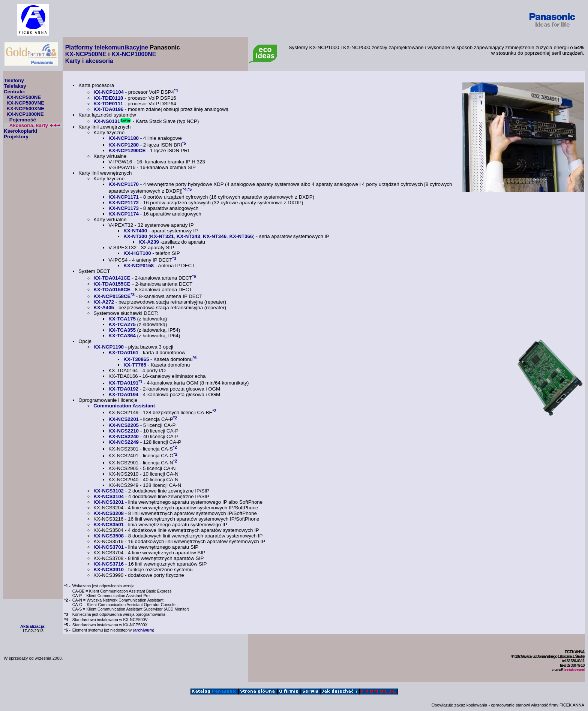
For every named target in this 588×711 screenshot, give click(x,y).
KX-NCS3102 (109, 491)
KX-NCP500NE (24, 97)
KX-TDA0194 (123, 394)
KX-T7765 (135, 365)
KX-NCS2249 (124, 442)
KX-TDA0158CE (112, 290)
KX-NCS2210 (124, 431)
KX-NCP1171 (124, 197)
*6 (194, 276)
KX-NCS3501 (109, 525)
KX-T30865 (136, 359)
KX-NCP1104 (109, 92)
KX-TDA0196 (108, 109)
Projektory (16, 137)
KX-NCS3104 (109, 496)
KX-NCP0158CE (112, 296)
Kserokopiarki (20, 131)
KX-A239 (149, 242)
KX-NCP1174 (124, 214)
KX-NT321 (162, 236)
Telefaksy (15, 86)
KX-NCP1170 (124, 184)
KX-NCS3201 (109, 502)
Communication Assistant (124, 406)
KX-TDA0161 (123, 353)
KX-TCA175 (122, 319)
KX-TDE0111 (108, 104)
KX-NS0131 (107, 121)
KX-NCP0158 (139, 266)
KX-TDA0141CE (112, 278)
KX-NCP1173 (124, 208)
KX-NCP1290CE (127, 150)
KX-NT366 (241, 236)
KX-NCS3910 (109, 570)
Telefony (14, 80)
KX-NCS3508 (109, 536)
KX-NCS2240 (124, 436)
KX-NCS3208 (109, 513)
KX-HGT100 (137, 253)
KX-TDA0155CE (112, 284)
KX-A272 (104, 302)
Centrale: (15, 92)
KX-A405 (104, 308)
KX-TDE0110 (108, 98)
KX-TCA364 (122, 336)
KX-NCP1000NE (25, 114)
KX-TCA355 (122, 330)
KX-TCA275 (122, 324)
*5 (184, 143)
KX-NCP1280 (124, 145)
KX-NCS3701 (109, 547)
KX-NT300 (135, 236)
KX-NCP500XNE (25, 109)
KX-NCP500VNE (25, 103)
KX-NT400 (135, 231)
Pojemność (23, 120)
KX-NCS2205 (124, 425)
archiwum (144, 630)
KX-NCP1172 (124, 203)
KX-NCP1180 (124, 138)
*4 (176, 90)
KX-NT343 (188, 236)
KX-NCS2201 (124, 420)
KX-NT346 (215, 236)
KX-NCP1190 (109, 347)
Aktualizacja (32, 626)
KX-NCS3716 (109, 564)
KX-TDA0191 (123, 383)
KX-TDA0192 (123, 389)
